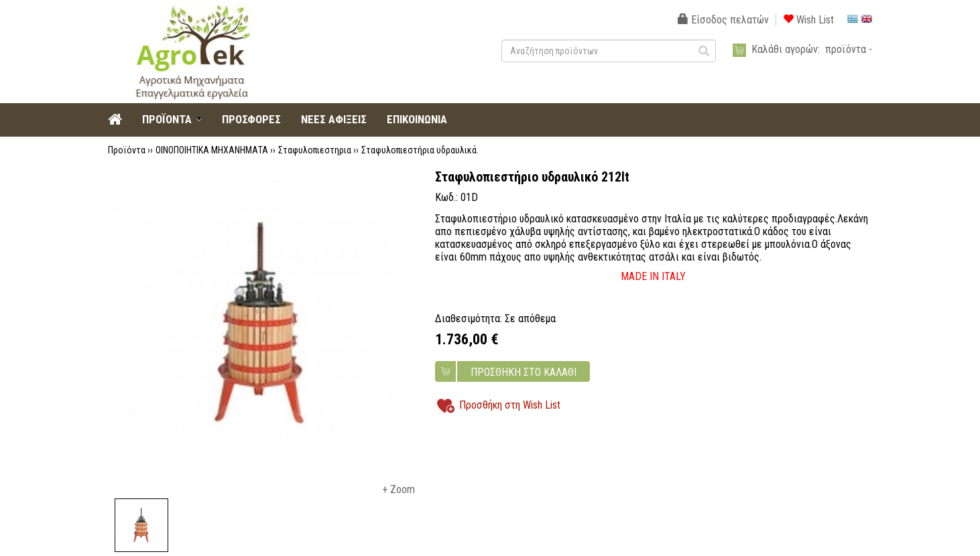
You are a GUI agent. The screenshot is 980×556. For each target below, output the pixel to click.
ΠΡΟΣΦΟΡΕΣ (251, 119)
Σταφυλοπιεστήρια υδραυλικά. (420, 150)
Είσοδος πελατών (723, 20)
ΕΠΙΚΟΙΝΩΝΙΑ (417, 119)
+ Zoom (399, 489)
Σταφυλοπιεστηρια (315, 150)
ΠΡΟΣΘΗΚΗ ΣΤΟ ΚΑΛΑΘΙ (524, 372)
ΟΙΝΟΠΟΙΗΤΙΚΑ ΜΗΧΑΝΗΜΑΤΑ (212, 150)
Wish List (808, 20)
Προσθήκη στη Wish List (510, 405)
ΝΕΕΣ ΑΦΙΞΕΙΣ (334, 119)
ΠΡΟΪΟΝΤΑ (167, 119)
